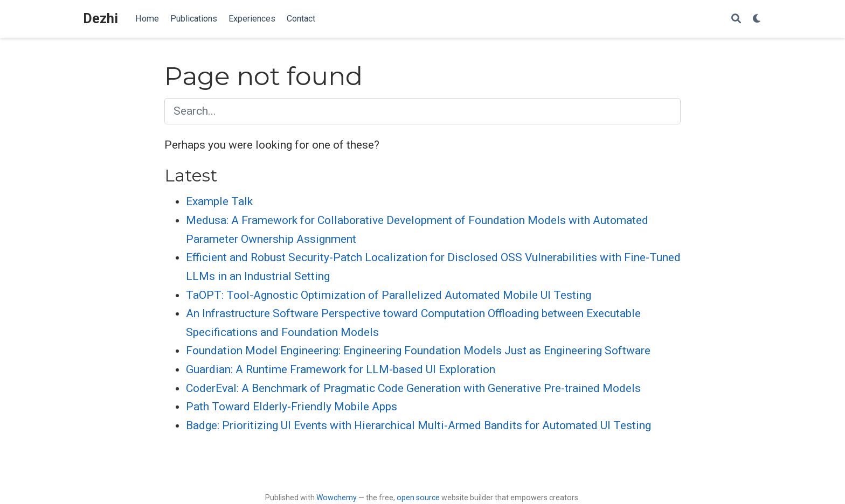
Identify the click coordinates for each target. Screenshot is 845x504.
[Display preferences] (757, 19)
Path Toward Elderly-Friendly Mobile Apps (292, 407)
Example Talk (219, 201)
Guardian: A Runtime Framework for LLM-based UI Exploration (341, 369)
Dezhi (101, 19)
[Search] (736, 19)
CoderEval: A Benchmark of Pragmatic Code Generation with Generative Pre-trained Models (413, 388)
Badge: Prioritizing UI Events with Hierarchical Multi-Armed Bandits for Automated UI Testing (418, 425)
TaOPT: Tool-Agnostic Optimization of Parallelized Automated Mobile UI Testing (389, 295)
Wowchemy (337, 498)
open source (418, 498)
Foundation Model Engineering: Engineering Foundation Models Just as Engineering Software (418, 351)
